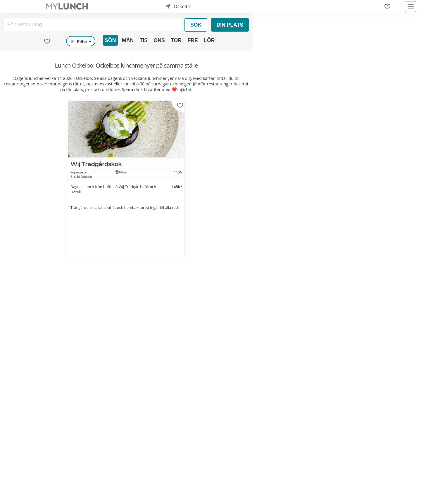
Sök (196, 25)
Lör (209, 40)
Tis (144, 40)
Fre (193, 40)
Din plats (230, 25)
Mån (128, 40)
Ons (159, 40)
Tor (176, 40)
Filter (81, 41)
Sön (110, 40)
